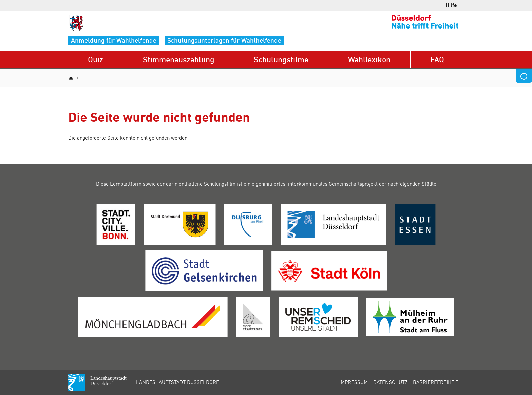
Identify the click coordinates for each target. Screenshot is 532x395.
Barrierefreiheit (436, 382)
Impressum (354, 382)
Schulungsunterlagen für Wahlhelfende (224, 40)
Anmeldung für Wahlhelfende (114, 40)
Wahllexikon (369, 59)
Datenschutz (390, 382)
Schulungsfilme (281, 59)
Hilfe (451, 5)
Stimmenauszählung (179, 59)
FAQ (437, 59)
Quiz (96, 59)
